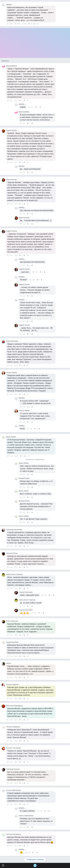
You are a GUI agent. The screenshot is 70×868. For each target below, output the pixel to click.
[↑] (29, 24)
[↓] (34, 24)
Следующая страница (35, 859)
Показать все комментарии (35, 459)
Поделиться (38, 24)
